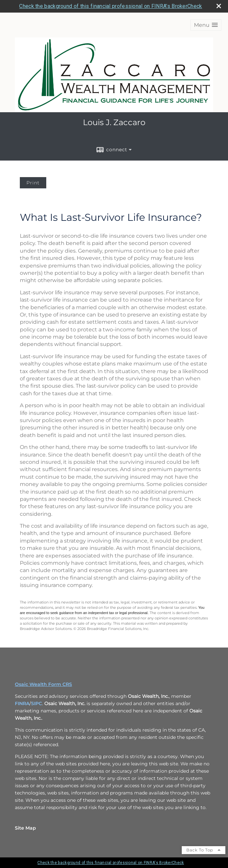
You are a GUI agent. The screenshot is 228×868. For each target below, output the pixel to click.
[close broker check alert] (219, 6)
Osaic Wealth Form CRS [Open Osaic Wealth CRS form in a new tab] (43, 684)
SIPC (37, 703)
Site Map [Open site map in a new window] (25, 828)
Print (33, 183)
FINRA (22, 703)
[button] (206, 25)
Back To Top (204, 850)
